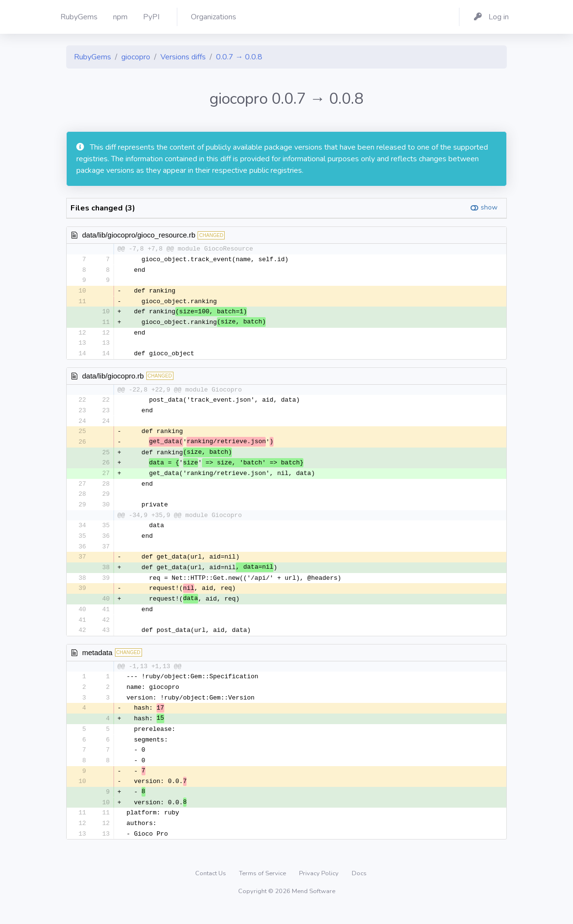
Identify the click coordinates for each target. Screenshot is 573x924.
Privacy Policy (320, 888)
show (489, 207)
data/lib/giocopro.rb (113, 379)
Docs (359, 888)
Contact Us (211, 888)
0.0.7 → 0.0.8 (239, 57)
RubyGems (93, 57)
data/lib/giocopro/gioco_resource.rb (139, 235)
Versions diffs (183, 57)
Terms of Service (263, 888)
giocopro (136, 57)
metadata (97, 662)
